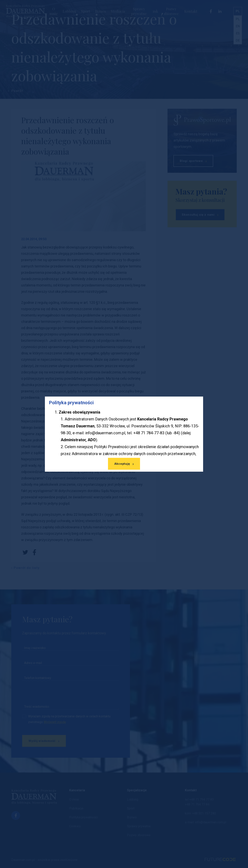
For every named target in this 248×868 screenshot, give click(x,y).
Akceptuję (122, 464)
